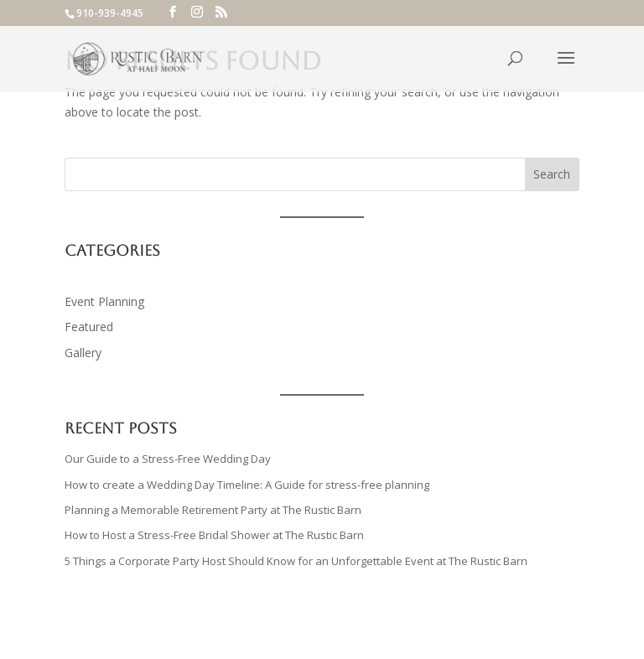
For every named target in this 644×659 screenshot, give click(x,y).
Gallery (83, 353)
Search (552, 174)
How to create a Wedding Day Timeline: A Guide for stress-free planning (247, 485)
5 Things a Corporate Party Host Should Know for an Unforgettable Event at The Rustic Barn (296, 561)
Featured (89, 327)
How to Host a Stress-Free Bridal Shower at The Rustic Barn (216, 535)
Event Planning (104, 301)
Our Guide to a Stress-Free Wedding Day (168, 459)
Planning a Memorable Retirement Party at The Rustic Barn (214, 510)
